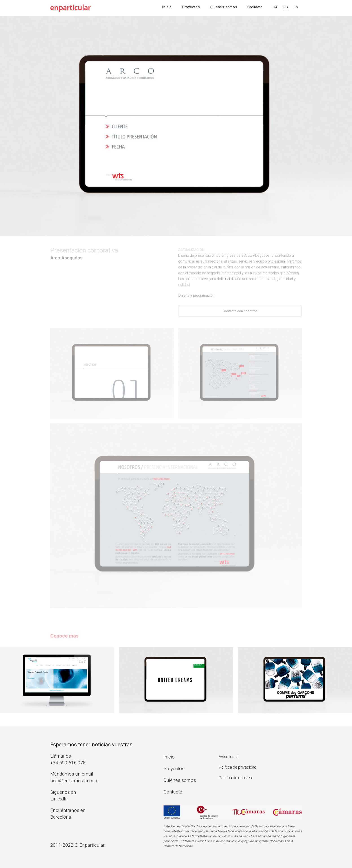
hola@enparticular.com (75, 781)
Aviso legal (228, 757)
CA (275, 7)
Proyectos (191, 7)
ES (286, 7)
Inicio (167, 7)
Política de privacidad (238, 767)
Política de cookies (235, 778)
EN (296, 7)
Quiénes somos (223, 7)
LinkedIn (59, 799)
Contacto (255, 7)
